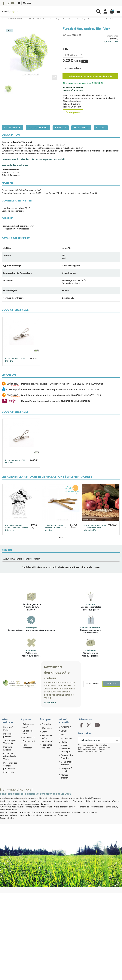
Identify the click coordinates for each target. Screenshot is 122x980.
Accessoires (81, 128)
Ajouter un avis (111, 41)
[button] (60, 537)
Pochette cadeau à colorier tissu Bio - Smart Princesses (16, 528)
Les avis (101, 128)
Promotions (47, 724)
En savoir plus (12, 128)
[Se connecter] (105, 11)
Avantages (31, 627)
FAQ (63, 735)
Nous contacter (27, 746)
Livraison (61, 128)
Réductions (47, 728)
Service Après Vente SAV (10, 742)
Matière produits (65, 743)
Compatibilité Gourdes (67, 757)
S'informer (91, 650)
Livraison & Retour (8, 729)
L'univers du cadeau (91, 627)
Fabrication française (47, 746)
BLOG (64, 731)
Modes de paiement (8, 735)
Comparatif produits (66, 770)
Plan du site (9, 772)
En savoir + (50, 703)
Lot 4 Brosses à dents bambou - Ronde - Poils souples (56, 528)
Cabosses (31, 650)
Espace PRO (29, 737)
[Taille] (73, 55)
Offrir (44, 732)
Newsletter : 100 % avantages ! (47, 738)
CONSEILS (66, 727)
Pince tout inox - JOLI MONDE (15, 360)
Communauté (29, 741)
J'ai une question (73, 112)
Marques (27, 3)
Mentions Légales (8, 748)
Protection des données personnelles (10, 766)
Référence (67, 35)
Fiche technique (38, 128)
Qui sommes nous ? (28, 726)
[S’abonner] (117, 740)
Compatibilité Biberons (67, 763)
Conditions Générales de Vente (10, 756)
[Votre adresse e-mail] (96, 740)
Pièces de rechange (65, 750)
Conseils (91, 604)
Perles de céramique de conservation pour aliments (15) (95, 528)
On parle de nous (28, 732)
